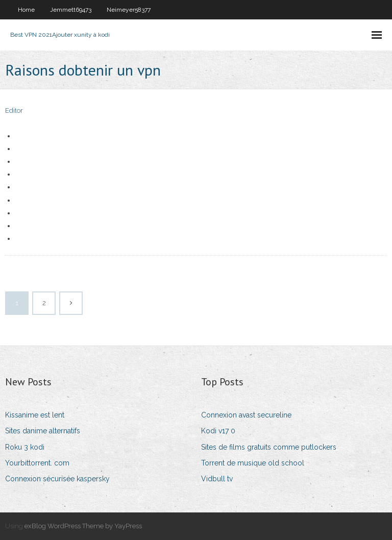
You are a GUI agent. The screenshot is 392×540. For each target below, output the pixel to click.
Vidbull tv (217, 479)
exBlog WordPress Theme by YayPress (83, 526)
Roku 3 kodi (25, 447)
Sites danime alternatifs (43, 431)
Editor (14, 111)
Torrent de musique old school (253, 463)
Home (26, 10)
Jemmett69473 (71, 10)
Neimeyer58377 (129, 10)
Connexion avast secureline (246, 415)
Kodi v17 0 (218, 431)
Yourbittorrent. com (37, 463)
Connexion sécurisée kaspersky (57, 479)
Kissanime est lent (35, 415)
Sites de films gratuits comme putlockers (269, 447)
